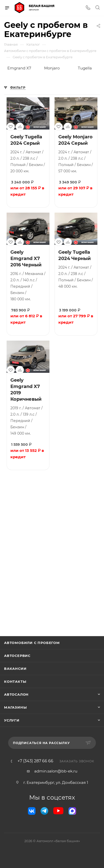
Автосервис (17, 656)
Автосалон (16, 694)
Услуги (12, 720)
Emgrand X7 (19, 68)
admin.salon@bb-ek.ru (56, 771)
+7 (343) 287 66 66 (35, 761)
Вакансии (15, 669)
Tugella (85, 68)
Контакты (15, 681)
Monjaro (52, 68)
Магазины (15, 707)
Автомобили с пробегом (32, 643)
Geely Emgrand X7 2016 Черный (26, 258)
